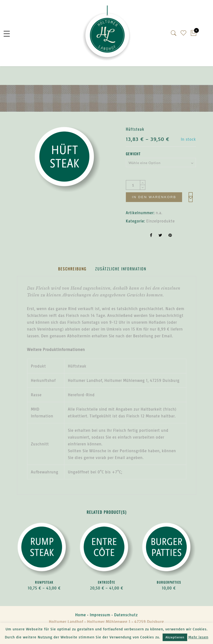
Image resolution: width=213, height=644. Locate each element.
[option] (68, 161)
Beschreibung (72, 282)
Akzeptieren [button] (175, 637)
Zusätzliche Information (121, 282)
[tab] (72, 282)
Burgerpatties (169, 596)
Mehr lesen (198, 637)
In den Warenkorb (154, 198)
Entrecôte (106, 596)
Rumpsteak (44, 596)
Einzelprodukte (161, 234)
